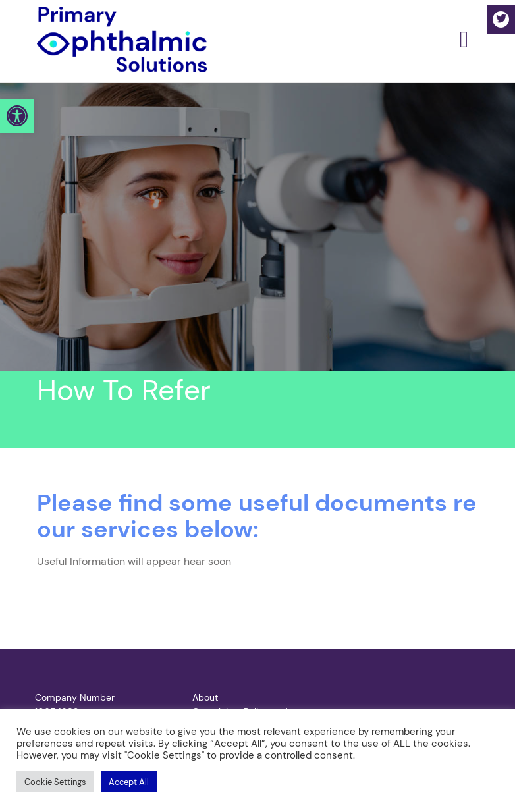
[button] (17, 116)
